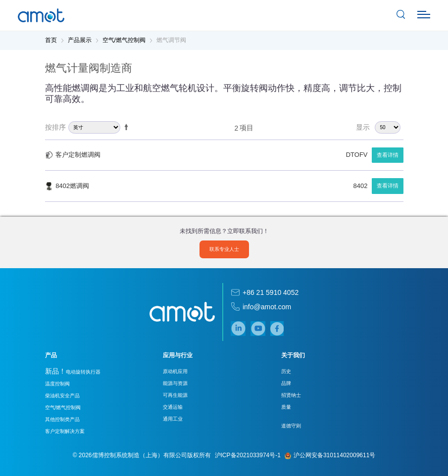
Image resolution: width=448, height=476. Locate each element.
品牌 (286, 383)
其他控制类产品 (62, 419)
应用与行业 (178, 355)
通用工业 (173, 419)
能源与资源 (175, 383)
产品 (51, 355)
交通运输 (173, 407)
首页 (51, 40)
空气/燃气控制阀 (124, 40)
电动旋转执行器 (73, 371)
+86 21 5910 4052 (271, 292)
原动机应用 (175, 371)
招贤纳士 (291, 395)
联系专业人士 (224, 249)
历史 (286, 371)
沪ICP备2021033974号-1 (248, 455)
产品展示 (80, 40)
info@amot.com (267, 307)
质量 (286, 407)
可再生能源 (175, 395)
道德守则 (291, 426)
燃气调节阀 (171, 40)
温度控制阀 (57, 384)
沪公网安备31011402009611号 (330, 455)
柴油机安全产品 (62, 396)
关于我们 (293, 355)
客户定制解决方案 (65, 431)
